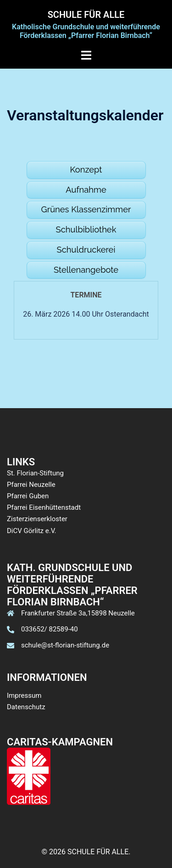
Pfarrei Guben (28, 496)
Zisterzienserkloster (37, 519)
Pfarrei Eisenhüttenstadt (44, 507)
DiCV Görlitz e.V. (32, 531)
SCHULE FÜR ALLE (86, 15)
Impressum (24, 695)
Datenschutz (26, 707)
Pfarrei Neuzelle (31, 485)
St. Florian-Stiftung (35, 473)
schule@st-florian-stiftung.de (65, 645)
